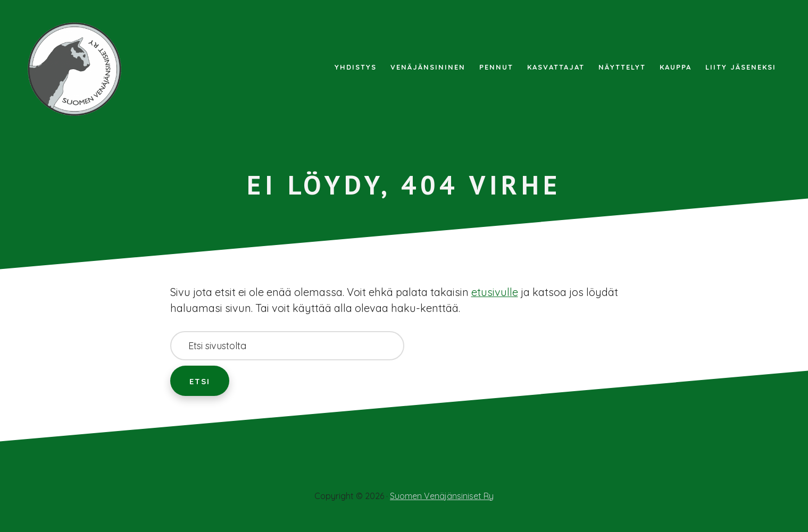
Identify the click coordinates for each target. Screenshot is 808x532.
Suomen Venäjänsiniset (80, 69)
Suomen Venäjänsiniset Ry (442, 496)
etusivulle (495, 292)
